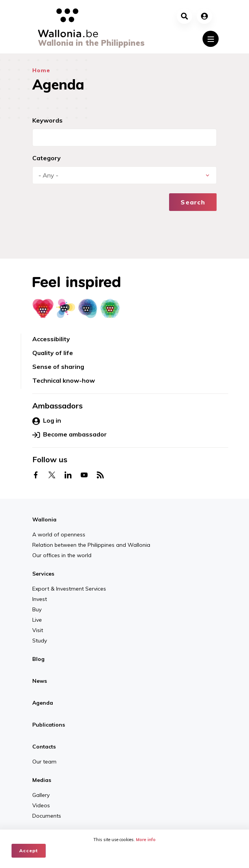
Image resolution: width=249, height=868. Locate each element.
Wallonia (44, 519)
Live (37, 620)
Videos (41, 805)
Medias (42, 780)
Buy (37, 609)
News (40, 681)
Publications (49, 725)
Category (46, 158)
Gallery (41, 795)
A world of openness (59, 534)
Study (40, 641)
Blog (38, 659)
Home (41, 70)
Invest (40, 599)
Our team (44, 762)
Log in (47, 421)
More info (146, 840)
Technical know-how (64, 380)
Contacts (44, 747)
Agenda (43, 703)
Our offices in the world (62, 555)
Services (43, 574)
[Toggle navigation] (211, 39)
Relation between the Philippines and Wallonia (91, 545)
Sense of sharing (58, 367)
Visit (38, 630)
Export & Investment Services (69, 589)
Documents (47, 816)
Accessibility (51, 339)
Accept (29, 851)
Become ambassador (70, 435)
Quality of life (53, 353)
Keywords (47, 120)
